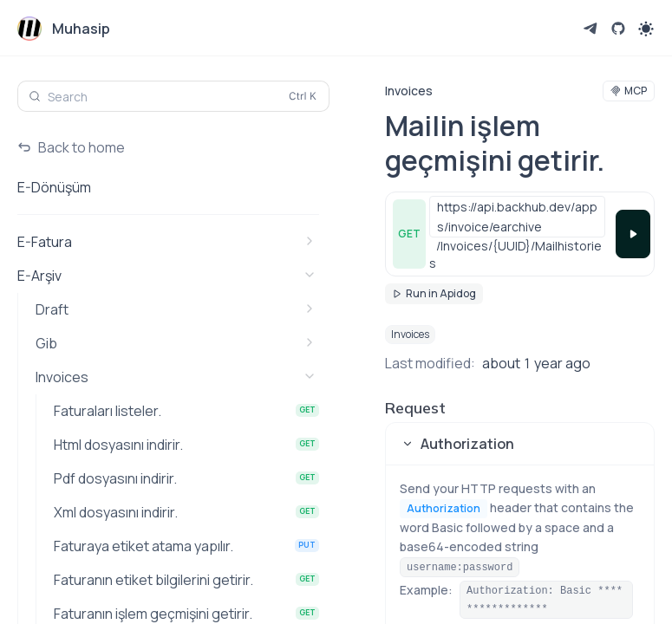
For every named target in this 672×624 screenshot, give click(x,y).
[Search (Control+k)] (173, 96)
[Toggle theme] (646, 29)
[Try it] (633, 234)
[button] (520, 444)
